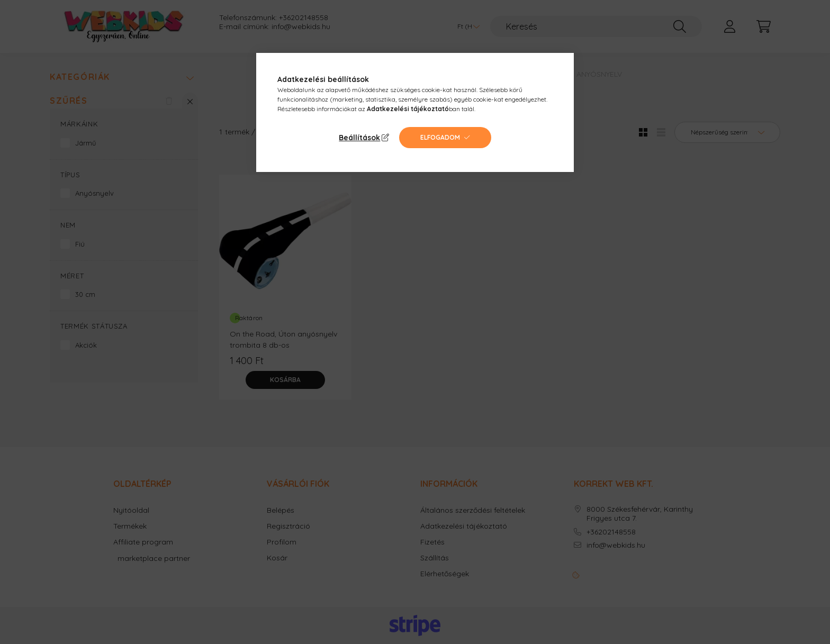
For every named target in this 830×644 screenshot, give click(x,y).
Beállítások (359, 138)
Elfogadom (440, 137)
